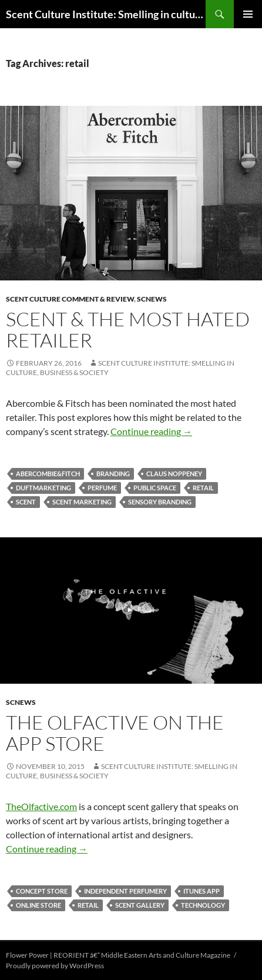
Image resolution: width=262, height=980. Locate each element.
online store (38, 905)
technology (203, 905)
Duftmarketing (43, 488)
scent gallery (140, 905)
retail (203, 488)
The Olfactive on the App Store (115, 733)
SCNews (152, 299)
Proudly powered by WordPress (55, 966)
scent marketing (82, 502)
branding (113, 474)
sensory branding (160, 502)
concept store (42, 891)
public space (155, 488)
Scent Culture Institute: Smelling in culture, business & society (106, 14)
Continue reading (151, 431)
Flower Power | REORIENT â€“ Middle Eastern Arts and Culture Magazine (118, 955)
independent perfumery (125, 891)
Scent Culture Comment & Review (70, 299)
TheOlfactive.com (41, 806)
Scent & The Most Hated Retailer (128, 330)
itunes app (201, 891)
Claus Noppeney (174, 474)
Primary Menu (248, 14)
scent (26, 502)
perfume (102, 488)
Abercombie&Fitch (48, 474)
